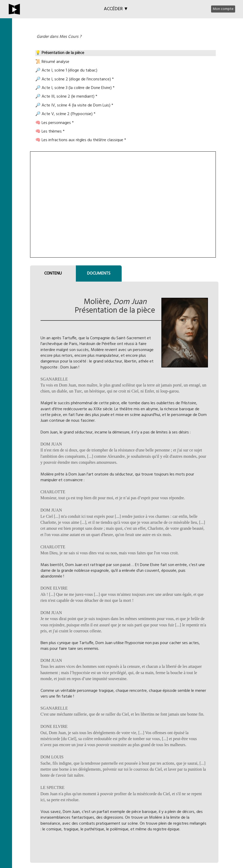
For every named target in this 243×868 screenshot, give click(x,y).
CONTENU (53, 274)
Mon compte (223, 9)
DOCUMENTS (99, 274)
